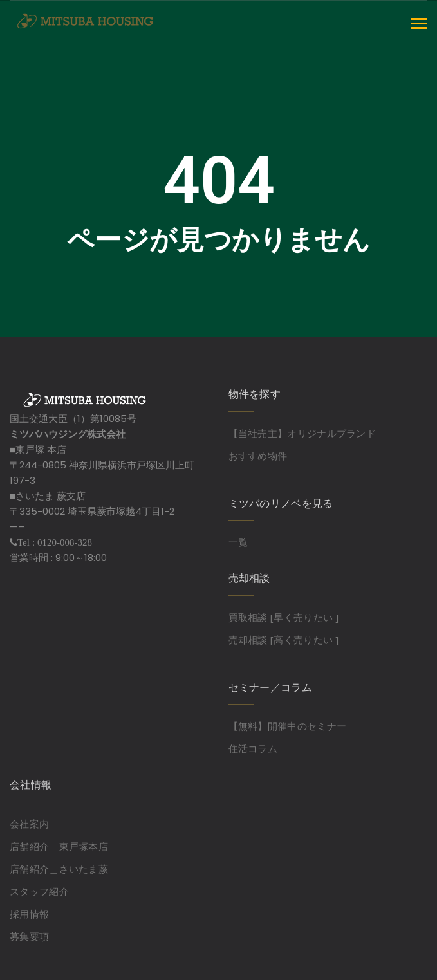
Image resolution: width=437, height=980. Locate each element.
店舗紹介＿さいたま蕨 (59, 869)
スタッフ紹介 (39, 891)
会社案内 (29, 824)
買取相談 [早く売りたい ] (284, 617)
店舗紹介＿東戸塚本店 (59, 846)
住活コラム (253, 748)
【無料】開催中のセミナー (288, 726)
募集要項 (29, 936)
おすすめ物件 (258, 456)
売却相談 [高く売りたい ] (284, 640)
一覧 (238, 542)
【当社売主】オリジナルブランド (302, 433)
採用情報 (29, 914)
